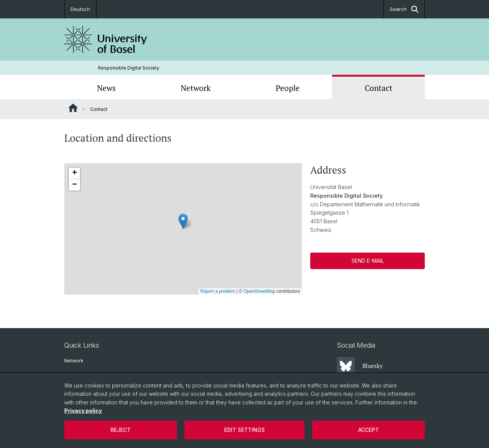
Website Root (73, 108)
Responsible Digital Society (129, 68)
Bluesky (360, 366)
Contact (379, 88)
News (106, 88)
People (288, 88)
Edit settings (244, 430)
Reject (121, 430)
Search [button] (404, 9)
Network (196, 88)
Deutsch (80, 9)
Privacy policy (83, 411)
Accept (369, 430)
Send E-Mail (367, 261)
